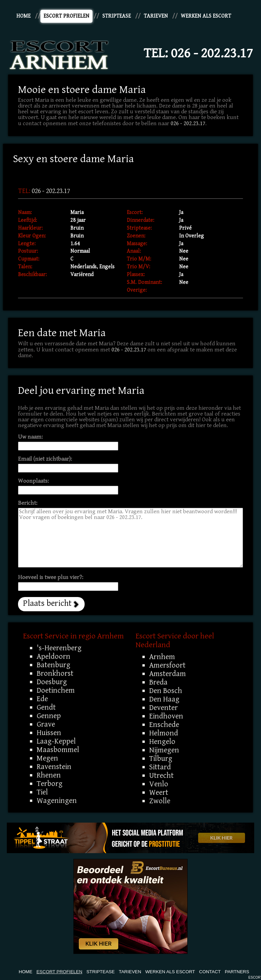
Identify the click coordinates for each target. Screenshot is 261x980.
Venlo (159, 784)
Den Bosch (166, 691)
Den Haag (164, 699)
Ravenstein (54, 767)
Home (23, 16)
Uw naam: (30, 437)
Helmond (164, 733)
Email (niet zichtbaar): (45, 459)
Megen (47, 758)
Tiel (42, 792)
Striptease (117, 16)
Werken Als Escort (206, 16)
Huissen (49, 733)
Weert (159, 792)
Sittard (160, 767)
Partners (237, 972)
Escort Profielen (66, 16)
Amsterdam (168, 674)
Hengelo (162, 742)
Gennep (49, 716)
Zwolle (160, 801)
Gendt (46, 707)
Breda (158, 682)
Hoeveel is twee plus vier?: (51, 578)
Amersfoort (167, 665)
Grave (46, 724)
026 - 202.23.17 (212, 53)
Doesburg (52, 682)
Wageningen (57, 801)
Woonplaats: (33, 481)
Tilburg (161, 758)
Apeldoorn (54, 656)
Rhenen (49, 775)
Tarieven (156, 16)
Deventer (163, 708)
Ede (42, 699)
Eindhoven (166, 716)
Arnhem (162, 657)
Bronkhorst (55, 673)
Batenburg (54, 665)
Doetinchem (56, 690)
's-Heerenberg (59, 648)
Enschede (164, 725)
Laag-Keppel (56, 741)
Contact (210, 972)
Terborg (50, 784)
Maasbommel (58, 750)
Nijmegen (164, 750)
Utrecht (161, 775)
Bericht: (28, 503)
